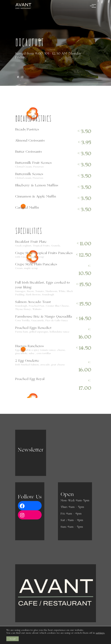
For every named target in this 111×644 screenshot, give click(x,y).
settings (100, 633)
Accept (13, 639)
